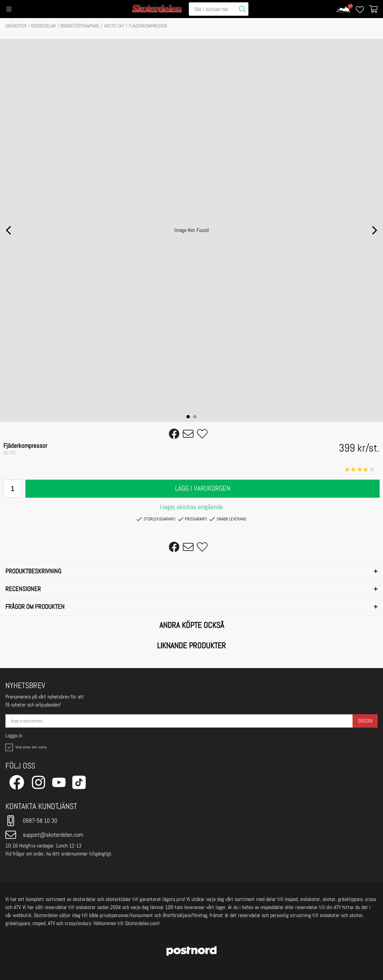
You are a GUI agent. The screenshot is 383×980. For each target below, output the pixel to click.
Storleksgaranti (156, 519)
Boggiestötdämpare (80, 26)
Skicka (365, 721)
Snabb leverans (228, 519)
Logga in (14, 736)
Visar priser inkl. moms (25, 747)
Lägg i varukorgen (203, 488)
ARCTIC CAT (114, 26)
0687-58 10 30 (31, 821)
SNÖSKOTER (16, 26)
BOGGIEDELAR (43, 26)
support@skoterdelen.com (44, 835)
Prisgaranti (193, 519)
